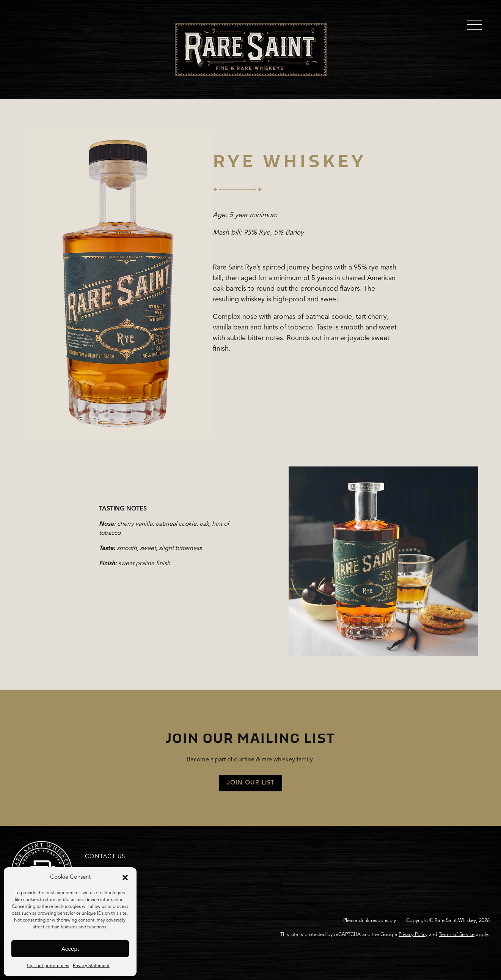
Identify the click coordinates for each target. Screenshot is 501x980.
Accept (70, 949)
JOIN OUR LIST (251, 783)
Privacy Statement (91, 966)
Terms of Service (457, 935)
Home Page (251, 49)
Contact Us (105, 857)
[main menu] (474, 25)
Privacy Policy (413, 935)
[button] (125, 878)
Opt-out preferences (48, 966)
